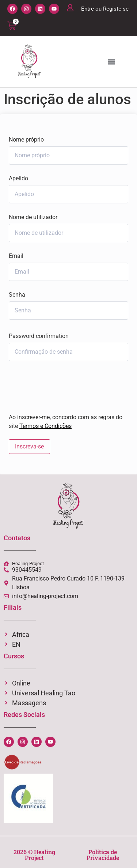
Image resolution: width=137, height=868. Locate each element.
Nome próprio (26, 140)
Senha (17, 295)
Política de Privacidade (103, 855)
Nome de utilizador (33, 217)
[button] (111, 62)
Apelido (18, 179)
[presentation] (58, 385)
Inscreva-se (29, 446)
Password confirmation (39, 336)
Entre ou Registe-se (105, 9)
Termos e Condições (45, 426)
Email (16, 256)
